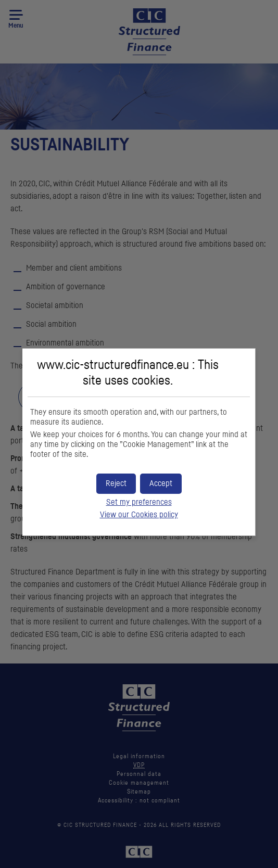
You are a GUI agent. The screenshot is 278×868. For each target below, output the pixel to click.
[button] (161, 484)
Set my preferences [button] (139, 502)
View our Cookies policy (139, 515)
